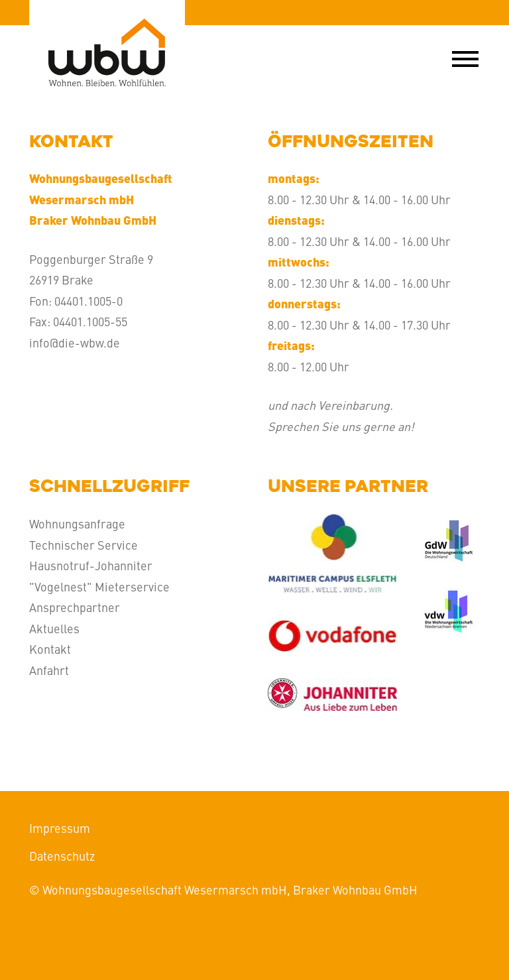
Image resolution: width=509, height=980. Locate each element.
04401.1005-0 (88, 301)
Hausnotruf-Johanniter (91, 565)
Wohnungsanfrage (77, 523)
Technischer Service (84, 545)
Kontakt (50, 649)
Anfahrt (49, 670)
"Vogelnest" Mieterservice (99, 586)
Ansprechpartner (75, 607)
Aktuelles (54, 628)
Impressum (60, 828)
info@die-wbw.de (75, 342)
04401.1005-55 (90, 321)
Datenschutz (62, 856)
